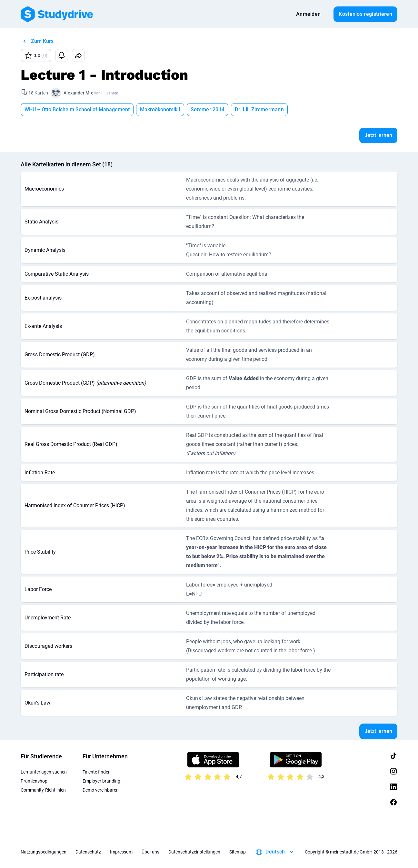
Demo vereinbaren (101, 790)
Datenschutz (88, 852)
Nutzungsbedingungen (44, 852)
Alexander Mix (78, 93)
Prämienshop (34, 781)
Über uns (150, 852)
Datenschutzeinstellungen (194, 852)
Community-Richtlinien (43, 790)
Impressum (121, 852)
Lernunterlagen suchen (44, 772)
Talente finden (97, 772)
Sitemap (238, 852)
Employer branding (101, 781)
